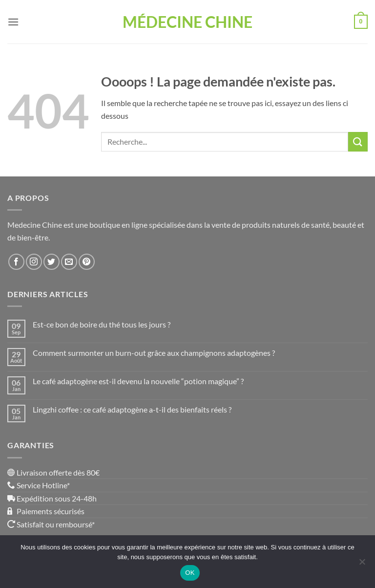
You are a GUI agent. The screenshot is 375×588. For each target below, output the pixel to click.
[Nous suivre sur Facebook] (16, 262)
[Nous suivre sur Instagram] (34, 262)
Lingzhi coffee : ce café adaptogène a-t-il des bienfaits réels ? (132, 409)
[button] (13, 22)
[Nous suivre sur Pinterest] (87, 262)
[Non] (362, 565)
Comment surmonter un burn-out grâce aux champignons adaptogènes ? (154, 353)
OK (190, 573)
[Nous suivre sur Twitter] (52, 262)
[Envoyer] (358, 142)
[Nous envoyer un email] (69, 262)
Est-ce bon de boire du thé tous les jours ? (102, 324)
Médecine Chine (187, 22)
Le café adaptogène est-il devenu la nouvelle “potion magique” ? (138, 381)
